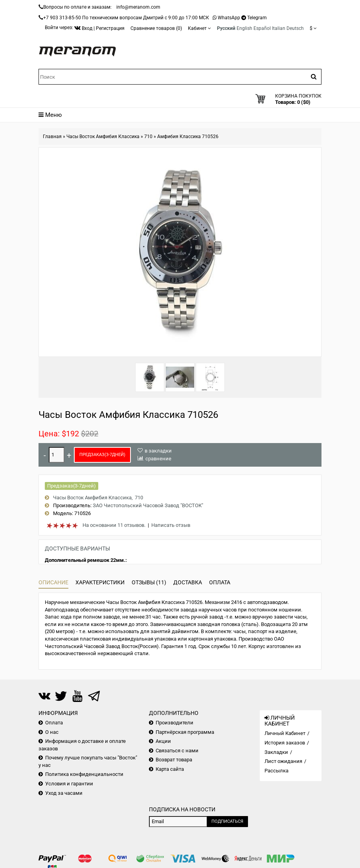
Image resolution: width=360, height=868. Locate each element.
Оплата (220, 582)
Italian (279, 28)
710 (148, 137)
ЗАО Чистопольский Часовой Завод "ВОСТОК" (148, 505)
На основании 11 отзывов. (114, 525)
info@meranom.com (138, 7)
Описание (53, 582)
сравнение (158, 459)
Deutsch (295, 28)
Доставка (188, 582)
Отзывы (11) (149, 582)
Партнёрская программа (185, 732)
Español (262, 28)
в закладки (158, 451)
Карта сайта (170, 769)
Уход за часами (64, 793)
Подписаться (227, 821)
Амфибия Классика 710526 (188, 137)
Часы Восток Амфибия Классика (103, 137)
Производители (174, 723)
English (244, 28)
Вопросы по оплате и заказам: (77, 7)
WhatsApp (229, 18)
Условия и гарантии (69, 784)
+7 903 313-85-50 (62, 18)
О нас (52, 732)
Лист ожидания (283, 761)
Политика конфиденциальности (84, 774)
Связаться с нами (177, 751)
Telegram (257, 18)
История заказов (285, 743)
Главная (52, 137)
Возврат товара (174, 760)
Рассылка (276, 771)
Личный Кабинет (285, 733)
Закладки (276, 752)
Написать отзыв (171, 525)
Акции (163, 741)
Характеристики (100, 582)
